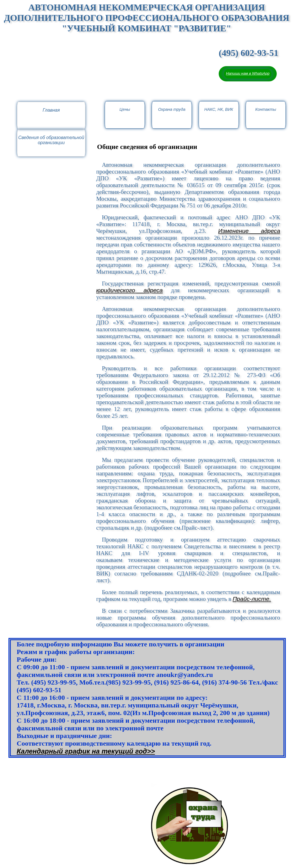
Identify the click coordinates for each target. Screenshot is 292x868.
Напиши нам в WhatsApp (248, 73)
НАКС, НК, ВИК (219, 109)
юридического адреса (129, 290)
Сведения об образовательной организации (51, 140)
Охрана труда (172, 109)
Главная (51, 110)
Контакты (266, 109)
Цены (125, 109)
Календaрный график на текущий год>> (86, 751)
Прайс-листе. (252, 599)
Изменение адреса (249, 231)
